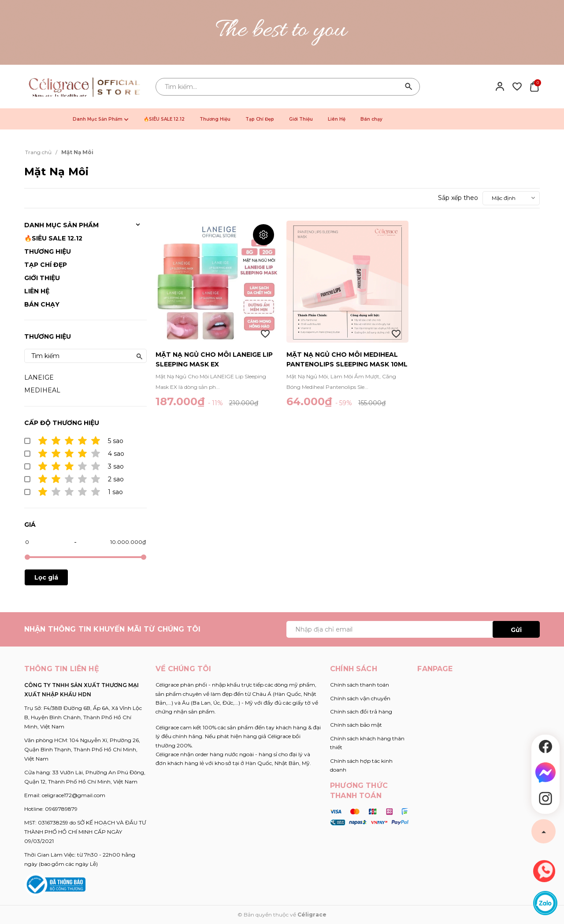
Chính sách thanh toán (360, 685)
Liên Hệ (337, 119)
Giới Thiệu (301, 119)
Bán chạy (371, 119)
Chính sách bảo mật (356, 725)
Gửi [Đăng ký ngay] (516, 630)
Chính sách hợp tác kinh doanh (361, 765)
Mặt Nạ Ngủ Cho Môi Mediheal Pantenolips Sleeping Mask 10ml (347, 359)
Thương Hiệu (215, 119)
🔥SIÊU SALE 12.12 (164, 119)
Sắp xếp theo (458, 198)
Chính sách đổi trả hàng (361, 711)
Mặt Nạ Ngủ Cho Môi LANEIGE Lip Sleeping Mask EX (214, 359)
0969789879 (61, 809)
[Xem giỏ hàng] (534, 86)
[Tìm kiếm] (409, 87)
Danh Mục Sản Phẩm (101, 119)
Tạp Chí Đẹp (260, 119)
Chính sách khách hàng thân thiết (367, 743)
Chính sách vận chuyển (360, 698)
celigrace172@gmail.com (74, 795)
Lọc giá (46, 577)
